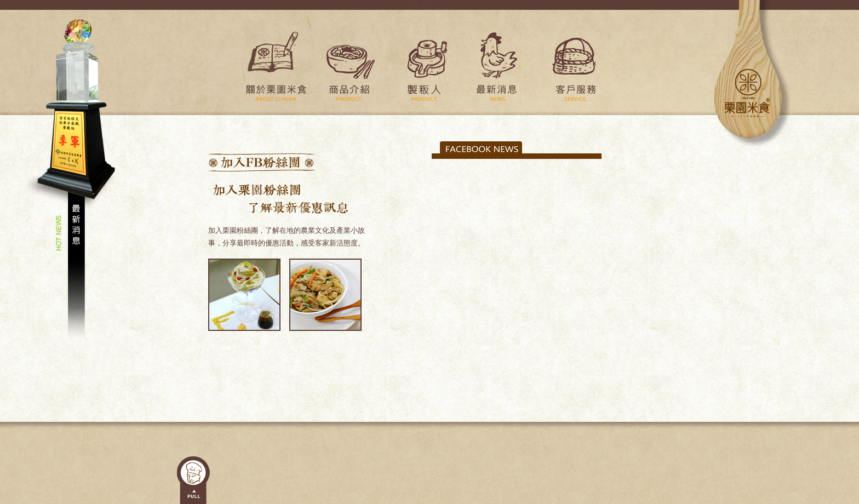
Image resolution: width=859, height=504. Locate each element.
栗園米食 (752, 73)
